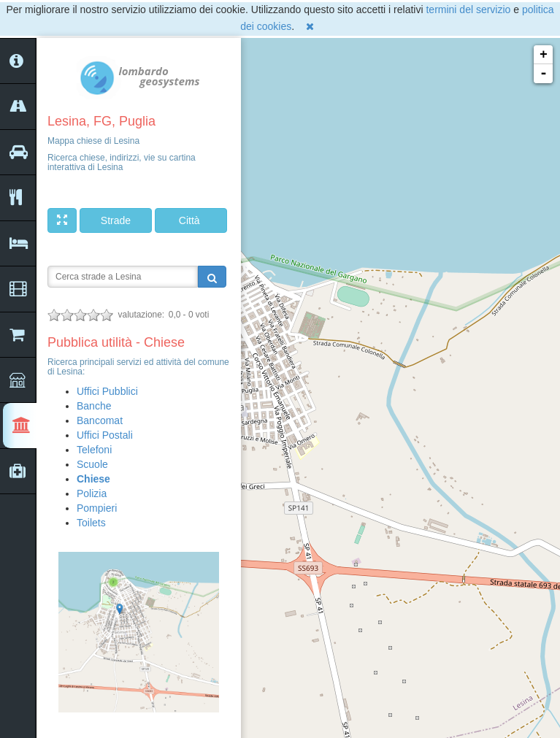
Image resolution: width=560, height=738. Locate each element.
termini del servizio (468, 9)
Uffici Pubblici (107, 391)
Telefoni (94, 450)
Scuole (92, 464)
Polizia (92, 493)
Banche (94, 406)
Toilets (91, 523)
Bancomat (100, 420)
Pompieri (97, 508)
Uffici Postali (105, 435)
